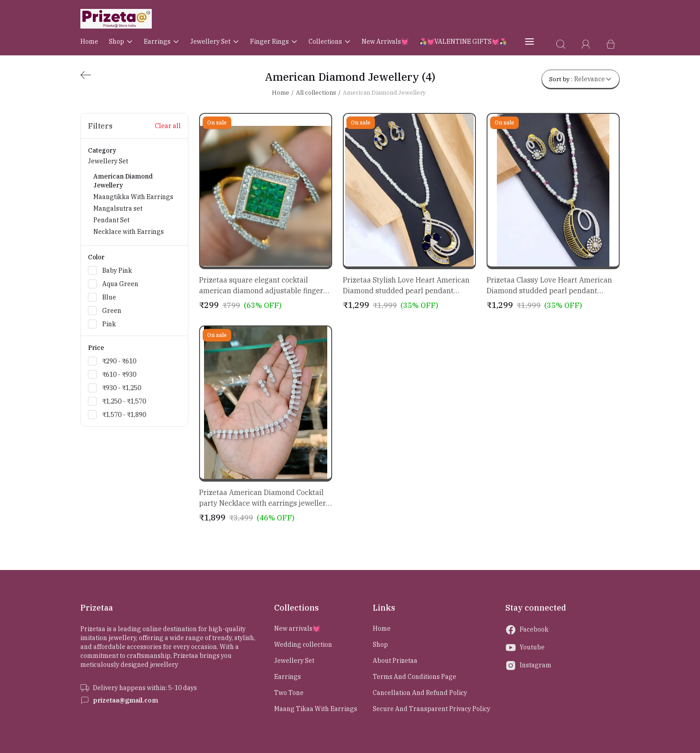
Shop (121, 42)
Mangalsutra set (118, 208)
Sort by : (581, 79)
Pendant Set (111, 220)
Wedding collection (303, 645)
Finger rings (274, 42)
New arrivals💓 (385, 42)
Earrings (162, 42)
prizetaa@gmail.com (125, 700)
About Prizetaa (395, 661)
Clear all (168, 126)
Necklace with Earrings (129, 232)
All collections (316, 93)
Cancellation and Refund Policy (420, 693)
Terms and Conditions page (415, 677)
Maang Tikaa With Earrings (316, 709)
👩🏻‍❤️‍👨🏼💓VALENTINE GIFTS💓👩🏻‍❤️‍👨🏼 (463, 42)
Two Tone (289, 693)
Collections (330, 42)
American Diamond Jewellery (384, 93)
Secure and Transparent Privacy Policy (431, 709)
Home (89, 42)
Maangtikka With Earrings (133, 197)
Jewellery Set (215, 42)
